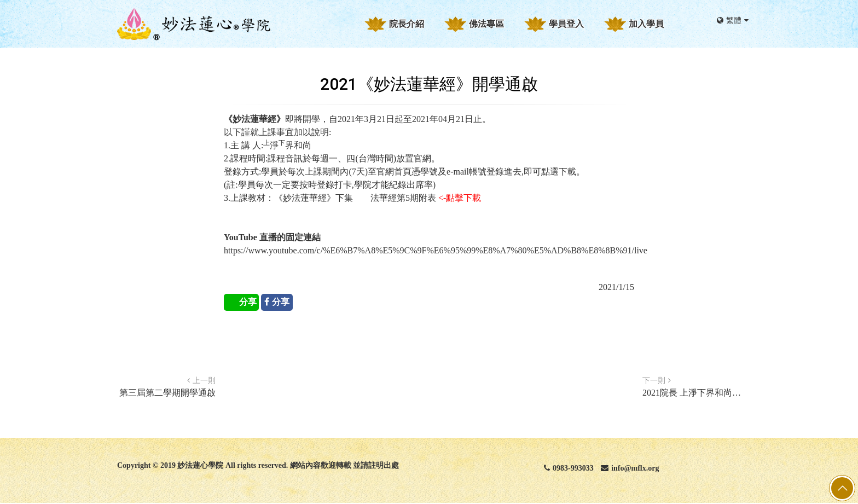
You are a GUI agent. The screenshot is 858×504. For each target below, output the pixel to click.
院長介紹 (407, 24)
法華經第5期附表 (403, 198)
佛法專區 (486, 24)
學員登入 (566, 24)
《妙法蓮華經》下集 (314, 198)
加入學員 (646, 24)
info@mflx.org (630, 468)
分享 (248, 302)
